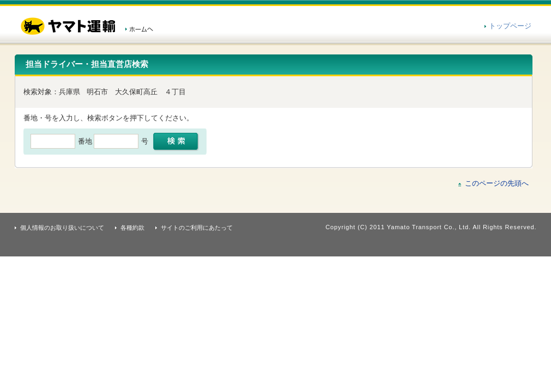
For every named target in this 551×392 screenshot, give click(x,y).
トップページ (510, 26)
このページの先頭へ (497, 183)
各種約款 (132, 228)
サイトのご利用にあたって (197, 228)
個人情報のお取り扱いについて (62, 228)
